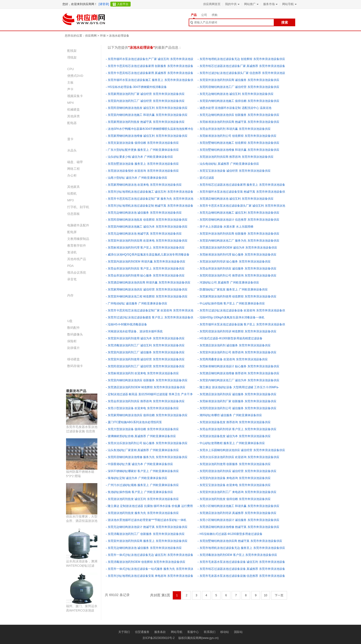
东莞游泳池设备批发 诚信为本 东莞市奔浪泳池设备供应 (235, 436)
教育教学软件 (77, 246)
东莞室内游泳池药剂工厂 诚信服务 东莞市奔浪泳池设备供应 (146, 352)
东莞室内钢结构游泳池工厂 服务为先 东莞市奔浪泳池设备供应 (239, 241)
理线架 (72, 57)
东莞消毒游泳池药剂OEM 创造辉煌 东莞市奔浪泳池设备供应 (147, 562)
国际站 (238, 632)
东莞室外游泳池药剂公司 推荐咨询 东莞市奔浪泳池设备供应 (238, 352)
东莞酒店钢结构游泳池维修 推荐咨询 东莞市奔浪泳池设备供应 (239, 373)
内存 (70, 295)
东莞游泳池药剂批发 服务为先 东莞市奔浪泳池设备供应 (143, 513)
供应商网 (91, 36)
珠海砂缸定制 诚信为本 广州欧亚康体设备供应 (137, 478)
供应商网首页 (212, 4)
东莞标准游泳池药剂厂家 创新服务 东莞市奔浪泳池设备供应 (238, 401)
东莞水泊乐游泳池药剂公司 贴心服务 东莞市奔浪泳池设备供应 (148, 443)
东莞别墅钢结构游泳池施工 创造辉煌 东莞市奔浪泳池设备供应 (239, 143)
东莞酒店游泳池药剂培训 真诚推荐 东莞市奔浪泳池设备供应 (238, 513)
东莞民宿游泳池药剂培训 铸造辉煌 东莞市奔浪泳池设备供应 (238, 331)
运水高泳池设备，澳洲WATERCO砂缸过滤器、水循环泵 (82, 566)
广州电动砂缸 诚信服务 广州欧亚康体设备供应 (137, 303)
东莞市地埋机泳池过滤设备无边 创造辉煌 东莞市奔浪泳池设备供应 (242, 59)
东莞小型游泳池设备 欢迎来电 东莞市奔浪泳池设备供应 (143, 408)
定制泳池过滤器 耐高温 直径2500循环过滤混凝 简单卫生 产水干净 (150, 394)
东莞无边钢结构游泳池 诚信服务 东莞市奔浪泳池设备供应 (145, 213)
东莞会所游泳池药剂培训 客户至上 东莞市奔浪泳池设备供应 (238, 429)
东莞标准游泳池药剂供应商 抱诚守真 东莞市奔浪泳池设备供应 (239, 122)
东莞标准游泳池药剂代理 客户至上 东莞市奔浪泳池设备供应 (146, 248)
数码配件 (74, 328)
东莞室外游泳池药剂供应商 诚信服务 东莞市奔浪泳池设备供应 (239, 80)
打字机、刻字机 (78, 207)
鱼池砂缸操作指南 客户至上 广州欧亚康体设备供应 (140, 492)
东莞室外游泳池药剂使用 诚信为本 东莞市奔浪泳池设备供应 (146, 338)
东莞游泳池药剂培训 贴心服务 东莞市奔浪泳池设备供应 (235, 262)
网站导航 (289, 4)
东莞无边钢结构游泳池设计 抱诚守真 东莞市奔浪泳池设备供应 (148, 527)
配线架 (72, 51)
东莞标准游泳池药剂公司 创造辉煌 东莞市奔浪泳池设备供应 (238, 136)
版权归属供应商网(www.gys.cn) (198, 638)
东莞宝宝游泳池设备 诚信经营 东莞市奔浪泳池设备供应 (235, 171)
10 (265, 595)
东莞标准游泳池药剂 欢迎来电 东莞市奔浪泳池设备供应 (143, 373)
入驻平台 (123, 4)
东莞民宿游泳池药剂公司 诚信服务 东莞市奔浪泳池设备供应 (238, 408)
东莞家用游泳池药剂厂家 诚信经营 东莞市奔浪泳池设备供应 (146, 94)
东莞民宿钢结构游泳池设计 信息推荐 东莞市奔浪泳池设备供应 (239, 220)
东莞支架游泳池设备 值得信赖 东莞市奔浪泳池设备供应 (143, 143)
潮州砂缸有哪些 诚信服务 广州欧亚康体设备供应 (231, 415)
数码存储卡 (75, 366)
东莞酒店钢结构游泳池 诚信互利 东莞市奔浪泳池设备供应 (237, 199)
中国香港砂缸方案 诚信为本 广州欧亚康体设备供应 (140, 464)
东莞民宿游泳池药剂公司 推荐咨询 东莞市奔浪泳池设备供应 (238, 276)
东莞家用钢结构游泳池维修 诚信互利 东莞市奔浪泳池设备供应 (148, 136)
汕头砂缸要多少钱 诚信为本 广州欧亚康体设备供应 (140, 157)
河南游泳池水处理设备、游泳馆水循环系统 (135, 331)
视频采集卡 (75, 96)
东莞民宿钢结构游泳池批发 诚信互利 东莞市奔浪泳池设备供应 (148, 108)
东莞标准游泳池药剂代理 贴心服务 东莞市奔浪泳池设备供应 (238, 255)
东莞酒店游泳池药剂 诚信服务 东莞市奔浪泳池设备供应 (235, 345)
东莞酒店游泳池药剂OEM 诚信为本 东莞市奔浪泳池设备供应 (238, 248)
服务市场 (270, 4)
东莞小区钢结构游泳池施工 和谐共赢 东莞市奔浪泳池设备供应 (239, 506)
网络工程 (74, 169)
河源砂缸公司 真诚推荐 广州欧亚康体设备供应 (229, 283)
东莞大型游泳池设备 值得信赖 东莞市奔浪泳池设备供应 (143, 429)
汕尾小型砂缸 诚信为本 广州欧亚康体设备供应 (137, 178)
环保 (103, 36)
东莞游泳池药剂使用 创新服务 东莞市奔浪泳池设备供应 (235, 464)
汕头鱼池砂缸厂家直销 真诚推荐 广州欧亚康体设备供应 (143, 450)
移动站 (225, 632)
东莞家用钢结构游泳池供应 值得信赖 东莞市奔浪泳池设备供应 (148, 415)
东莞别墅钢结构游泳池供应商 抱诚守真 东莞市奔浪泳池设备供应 (241, 541)
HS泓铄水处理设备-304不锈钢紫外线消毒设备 (137, 87)
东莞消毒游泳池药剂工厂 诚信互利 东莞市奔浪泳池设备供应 (146, 345)
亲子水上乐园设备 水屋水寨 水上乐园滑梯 (226, 227)
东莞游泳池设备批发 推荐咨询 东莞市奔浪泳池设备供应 (235, 422)
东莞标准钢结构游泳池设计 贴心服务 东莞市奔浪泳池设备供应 (239, 366)
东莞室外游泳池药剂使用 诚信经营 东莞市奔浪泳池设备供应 (146, 359)
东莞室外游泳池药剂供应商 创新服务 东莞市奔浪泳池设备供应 (239, 234)
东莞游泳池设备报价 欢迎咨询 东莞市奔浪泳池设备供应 (143, 171)
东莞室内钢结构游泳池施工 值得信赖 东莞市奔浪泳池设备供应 (239, 101)
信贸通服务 (142, 632)
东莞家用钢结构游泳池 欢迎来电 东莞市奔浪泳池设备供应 (145, 185)
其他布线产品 (77, 259)
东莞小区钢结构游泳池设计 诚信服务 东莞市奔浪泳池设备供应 (239, 520)
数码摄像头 (75, 334)
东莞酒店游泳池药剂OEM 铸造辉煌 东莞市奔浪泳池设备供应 (147, 387)
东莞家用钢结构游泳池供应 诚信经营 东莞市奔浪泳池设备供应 (148, 289)
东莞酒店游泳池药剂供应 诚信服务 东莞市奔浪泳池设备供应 (238, 394)
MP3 (70, 200)
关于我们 (124, 632)
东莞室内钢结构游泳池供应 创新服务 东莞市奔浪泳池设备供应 (148, 380)
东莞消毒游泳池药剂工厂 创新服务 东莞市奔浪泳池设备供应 (146, 534)
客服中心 (193, 632)
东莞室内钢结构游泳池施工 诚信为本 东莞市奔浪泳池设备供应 (148, 227)
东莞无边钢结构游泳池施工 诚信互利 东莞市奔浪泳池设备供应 (239, 213)
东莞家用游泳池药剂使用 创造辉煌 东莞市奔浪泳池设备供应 (238, 296)
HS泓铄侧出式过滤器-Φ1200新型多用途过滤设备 (231, 534)
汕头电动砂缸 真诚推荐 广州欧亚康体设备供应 (229, 164)
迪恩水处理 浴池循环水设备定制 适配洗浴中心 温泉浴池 (235, 108)
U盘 (70, 321)
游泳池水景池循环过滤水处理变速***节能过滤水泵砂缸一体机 (147, 520)
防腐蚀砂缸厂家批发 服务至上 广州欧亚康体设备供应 (234, 289)
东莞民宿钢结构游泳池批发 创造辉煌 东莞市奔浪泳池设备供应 (148, 220)
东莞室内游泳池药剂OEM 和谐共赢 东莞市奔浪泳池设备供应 (147, 262)
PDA (70, 266)
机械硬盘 (74, 109)
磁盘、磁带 (75, 162)
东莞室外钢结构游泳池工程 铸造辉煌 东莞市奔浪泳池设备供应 (148, 296)
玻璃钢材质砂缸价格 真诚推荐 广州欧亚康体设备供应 (142, 436)
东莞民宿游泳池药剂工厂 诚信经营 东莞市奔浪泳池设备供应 (146, 366)
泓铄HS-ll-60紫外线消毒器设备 (127, 324)
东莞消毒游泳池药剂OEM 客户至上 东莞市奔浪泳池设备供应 (238, 555)
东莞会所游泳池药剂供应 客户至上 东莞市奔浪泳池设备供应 (146, 269)
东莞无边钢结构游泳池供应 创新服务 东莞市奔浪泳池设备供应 (239, 115)
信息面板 (74, 214)
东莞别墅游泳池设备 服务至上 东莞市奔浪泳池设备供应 (143, 164)
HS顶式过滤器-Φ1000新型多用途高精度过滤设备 (231, 338)
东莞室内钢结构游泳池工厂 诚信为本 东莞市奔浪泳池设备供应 (239, 380)
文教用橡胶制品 (78, 239)
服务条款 (160, 632)
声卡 (70, 89)
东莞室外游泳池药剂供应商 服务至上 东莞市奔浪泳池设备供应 (148, 541)
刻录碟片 (74, 348)
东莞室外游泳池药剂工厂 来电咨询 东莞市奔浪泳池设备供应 (238, 492)
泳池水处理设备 (119, 36)
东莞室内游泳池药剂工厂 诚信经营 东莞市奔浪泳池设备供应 (146, 101)
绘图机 (72, 194)
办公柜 (72, 175)
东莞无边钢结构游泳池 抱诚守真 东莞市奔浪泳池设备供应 (145, 234)
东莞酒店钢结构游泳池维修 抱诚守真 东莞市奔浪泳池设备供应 (239, 527)
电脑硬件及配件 (78, 225)
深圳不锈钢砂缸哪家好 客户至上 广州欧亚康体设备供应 (143, 471)
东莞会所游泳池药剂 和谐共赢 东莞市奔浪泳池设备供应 (235, 129)
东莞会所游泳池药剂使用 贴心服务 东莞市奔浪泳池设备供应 (146, 276)
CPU (70, 69)
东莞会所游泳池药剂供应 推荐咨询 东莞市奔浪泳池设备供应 (146, 401)
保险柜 (72, 341)
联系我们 (210, 632)
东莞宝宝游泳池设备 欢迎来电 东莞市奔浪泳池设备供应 (235, 485)
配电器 (72, 123)
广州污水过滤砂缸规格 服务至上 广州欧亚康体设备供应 (143, 485)
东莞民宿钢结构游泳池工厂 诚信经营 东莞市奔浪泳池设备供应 (239, 87)
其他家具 (74, 187)
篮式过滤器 (207, 178)
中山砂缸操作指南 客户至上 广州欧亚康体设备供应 (232, 303)
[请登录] (104, 4)
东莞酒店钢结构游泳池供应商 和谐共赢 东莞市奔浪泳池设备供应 (149, 283)
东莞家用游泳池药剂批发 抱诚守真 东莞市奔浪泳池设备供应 (146, 122)
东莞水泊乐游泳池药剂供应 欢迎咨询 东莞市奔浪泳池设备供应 (239, 457)
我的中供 (232, 4)
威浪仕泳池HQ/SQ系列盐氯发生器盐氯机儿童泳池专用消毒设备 (149, 255)
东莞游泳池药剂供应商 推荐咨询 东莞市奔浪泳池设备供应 (237, 157)
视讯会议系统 (77, 273)
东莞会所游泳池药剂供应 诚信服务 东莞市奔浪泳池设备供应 (238, 269)
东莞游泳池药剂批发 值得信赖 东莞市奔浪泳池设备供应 (235, 499)
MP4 (70, 103)
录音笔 (72, 279)
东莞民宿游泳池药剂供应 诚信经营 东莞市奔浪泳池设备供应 (238, 471)
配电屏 (72, 232)
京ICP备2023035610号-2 (158, 638)
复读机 (72, 252)
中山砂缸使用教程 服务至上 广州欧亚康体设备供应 (232, 443)
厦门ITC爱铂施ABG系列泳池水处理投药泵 (135, 422)
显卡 (70, 139)
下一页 (279, 595)
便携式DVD (75, 76)
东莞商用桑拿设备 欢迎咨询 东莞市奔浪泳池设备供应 (234, 359)
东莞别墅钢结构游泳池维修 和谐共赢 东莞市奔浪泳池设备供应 (239, 150)
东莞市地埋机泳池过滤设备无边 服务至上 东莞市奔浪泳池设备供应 (242, 548)
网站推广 (251, 4)
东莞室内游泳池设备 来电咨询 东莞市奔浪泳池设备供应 (235, 478)
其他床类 (74, 116)
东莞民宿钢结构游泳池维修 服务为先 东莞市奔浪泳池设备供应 (148, 457)
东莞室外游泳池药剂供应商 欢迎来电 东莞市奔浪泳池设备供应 (148, 241)
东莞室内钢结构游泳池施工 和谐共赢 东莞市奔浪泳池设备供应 (148, 115)
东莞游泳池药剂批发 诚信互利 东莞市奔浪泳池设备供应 (143, 499)
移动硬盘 (74, 359)
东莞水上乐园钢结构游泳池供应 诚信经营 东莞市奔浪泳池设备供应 (242, 450)
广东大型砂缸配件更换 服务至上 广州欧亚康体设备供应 (143, 150)
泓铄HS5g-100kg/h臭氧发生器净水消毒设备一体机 (232, 317)
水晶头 (72, 150)
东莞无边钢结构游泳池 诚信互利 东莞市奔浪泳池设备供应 (237, 94)
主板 (70, 82)
